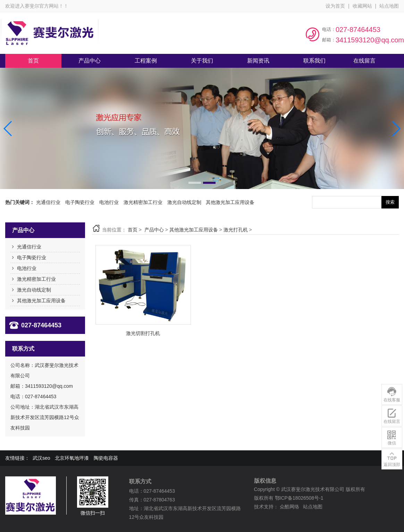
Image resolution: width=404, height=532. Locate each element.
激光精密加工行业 (143, 202)
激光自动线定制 (184, 202)
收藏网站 (362, 6)
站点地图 (389, 6)
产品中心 (154, 230)
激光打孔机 (236, 230)
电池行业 (109, 202)
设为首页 (335, 6)
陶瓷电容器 (106, 458)
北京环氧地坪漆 (72, 458)
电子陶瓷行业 (80, 202)
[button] (195, 183)
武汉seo (41, 458)
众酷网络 (289, 507)
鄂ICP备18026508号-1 (299, 498)
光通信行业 (48, 202)
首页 (133, 230)
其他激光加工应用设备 (230, 202)
